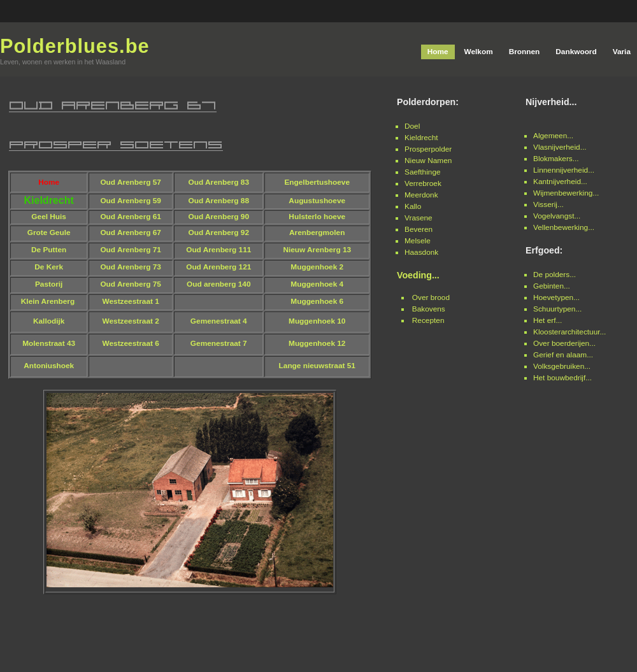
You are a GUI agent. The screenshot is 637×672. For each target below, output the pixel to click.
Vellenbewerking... (564, 227)
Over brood (431, 297)
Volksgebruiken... (562, 366)
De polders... (555, 275)
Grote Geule (49, 232)
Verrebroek (423, 183)
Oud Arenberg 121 (218, 267)
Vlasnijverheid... (560, 147)
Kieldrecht (421, 138)
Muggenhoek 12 (317, 343)
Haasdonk (421, 252)
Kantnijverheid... (560, 182)
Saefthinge (423, 172)
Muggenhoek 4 (317, 284)
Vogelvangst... (557, 216)
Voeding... (418, 275)
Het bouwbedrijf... (562, 378)
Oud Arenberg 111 (218, 250)
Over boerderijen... (564, 343)
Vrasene (419, 218)
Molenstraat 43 (49, 343)
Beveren (419, 229)
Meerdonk (421, 195)
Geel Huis (49, 217)
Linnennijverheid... (564, 170)
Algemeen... (553, 136)
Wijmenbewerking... (566, 193)
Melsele (418, 241)
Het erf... (548, 320)
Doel (412, 126)
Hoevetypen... (556, 297)
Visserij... (548, 204)
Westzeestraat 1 (131, 301)
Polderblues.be (75, 46)
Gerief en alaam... (563, 355)
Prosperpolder (428, 149)
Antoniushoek (49, 366)
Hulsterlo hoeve (317, 217)
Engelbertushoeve (317, 182)
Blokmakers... (556, 159)
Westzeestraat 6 (131, 343)
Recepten (428, 320)
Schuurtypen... (557, 309)
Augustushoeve (317, 201)
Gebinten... (552, 286)
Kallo (413, 206)
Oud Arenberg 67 (131, 232)
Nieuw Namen (428, 161)
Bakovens (429, 309)
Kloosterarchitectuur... (569, 332)
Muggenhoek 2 (317, 267)
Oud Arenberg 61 (131, 217)
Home (49, 182)
